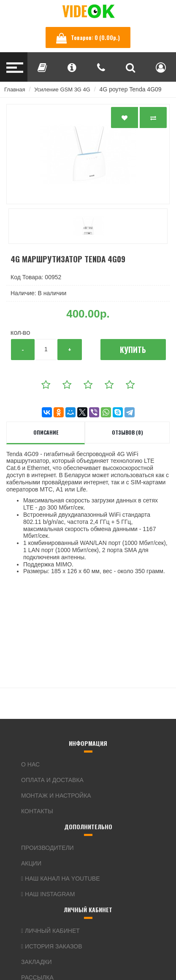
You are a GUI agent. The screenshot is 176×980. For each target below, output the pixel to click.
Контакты (37, 811)
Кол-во (20, 333)
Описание (46, 432)
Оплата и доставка (52, 780)
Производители (47, 848)
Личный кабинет (50, 931)
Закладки (37, 962)
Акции (31, 863)
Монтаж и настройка (56, 796)
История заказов (52, 946)
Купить (133, 350)
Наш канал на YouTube (61, 879)
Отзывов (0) (127, 432)
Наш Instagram (48, 894)
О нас (30, 764)
